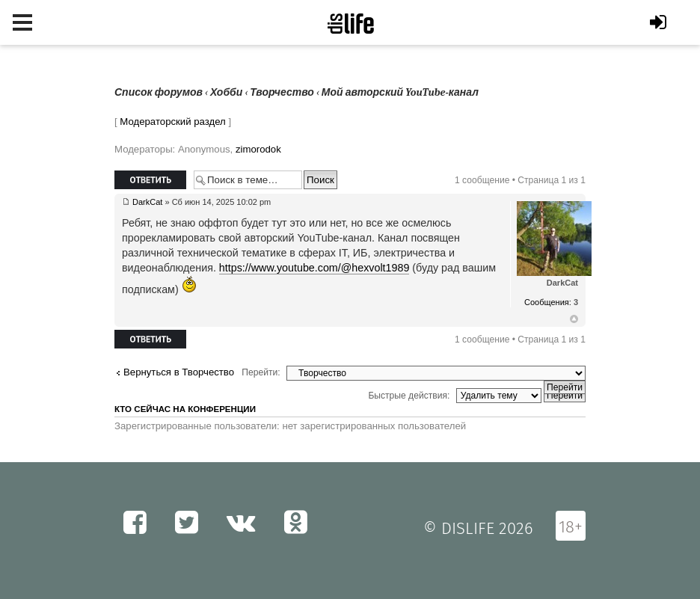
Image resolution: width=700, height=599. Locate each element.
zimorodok (258, 149)
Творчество (282, 92)
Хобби (226, 92)
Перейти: (261, 372)
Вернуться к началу (574, 319)
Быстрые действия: (409, 396)
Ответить (150, 180)
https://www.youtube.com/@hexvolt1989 (314, 268)
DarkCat (147, 202)
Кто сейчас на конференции (185, 409)
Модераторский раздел (172, 122)
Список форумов (159, 92)
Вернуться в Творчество (179, 372)
